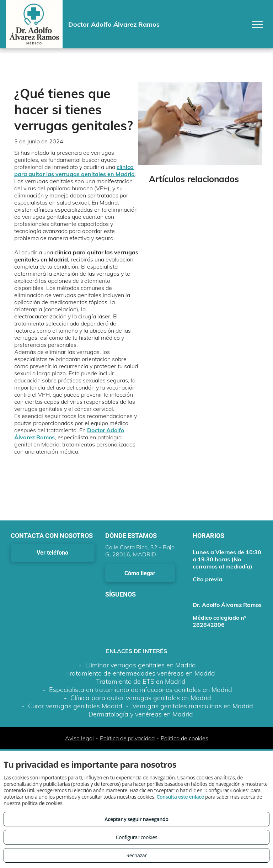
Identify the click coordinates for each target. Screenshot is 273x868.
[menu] (257, 25)
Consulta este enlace (180, 797)
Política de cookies (184, 738)
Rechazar (136, 855)
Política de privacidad (127, 738)
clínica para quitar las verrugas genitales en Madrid (74, 170)
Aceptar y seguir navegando (136, 819)
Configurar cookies (137, 837)
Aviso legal (79, 738)
